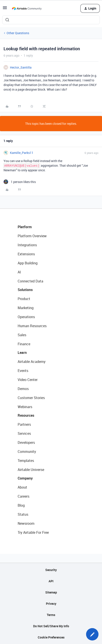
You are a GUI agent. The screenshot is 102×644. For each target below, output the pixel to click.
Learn (22, 353)
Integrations (27, 245)
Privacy (51, 604)
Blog (21, 505)
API (51, 581)
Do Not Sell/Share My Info (51, 626)
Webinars (25, 407)
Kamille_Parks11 (22, 153)
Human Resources (32, 326)
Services (24, 433)
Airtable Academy (32, 362)
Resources (26, 415)
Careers (24, 496)
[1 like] (20, 182)
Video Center (28, 380)
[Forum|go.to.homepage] (27, 8)
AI (19, 272)
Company (25, 478)
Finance (24, 344)
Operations (26, 317)
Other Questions (18, 33)
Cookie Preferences (51, 637)
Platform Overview (32, 236)
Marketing (26, 308)
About (22, 487)
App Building (28, 263)
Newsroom (26, 523)
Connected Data (30, 281)
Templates (26, 461)
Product (24, 299)
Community (27, 452)
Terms (51, 615)
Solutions (25, 290)
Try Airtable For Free (33, 532)
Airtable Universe (31, 470)
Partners (24, 424)
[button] (5, 9)
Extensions (26, 254)
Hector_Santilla (21, 67)
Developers (26, 442)
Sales (22, 335)
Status (23, 514)
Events (23, 371)
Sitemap (51, 592)
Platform (25, 227)
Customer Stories (31, 398)
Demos (23, 389)
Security (51, 570)
